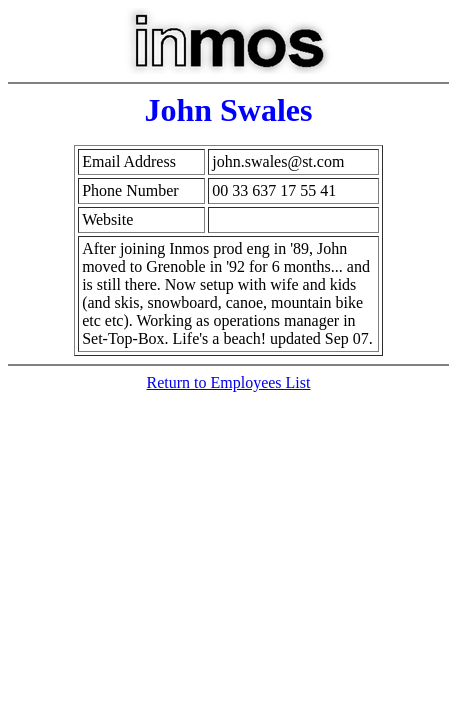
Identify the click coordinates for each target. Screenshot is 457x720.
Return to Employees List (229, 382)
